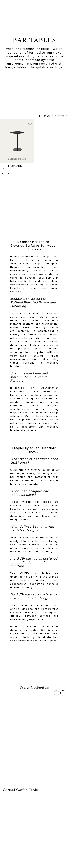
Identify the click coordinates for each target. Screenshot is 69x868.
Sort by (61, 116)
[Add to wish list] (30, 124)
